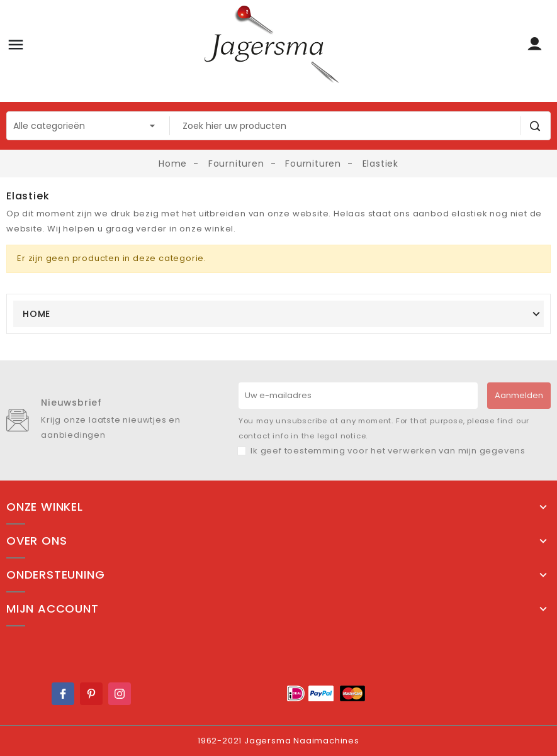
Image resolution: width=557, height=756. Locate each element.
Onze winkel (45, 507)
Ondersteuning (55, 575)
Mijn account (53, 609)
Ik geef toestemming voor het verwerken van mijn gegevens (388, 451)
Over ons (37, 541)
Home (37, 314)
